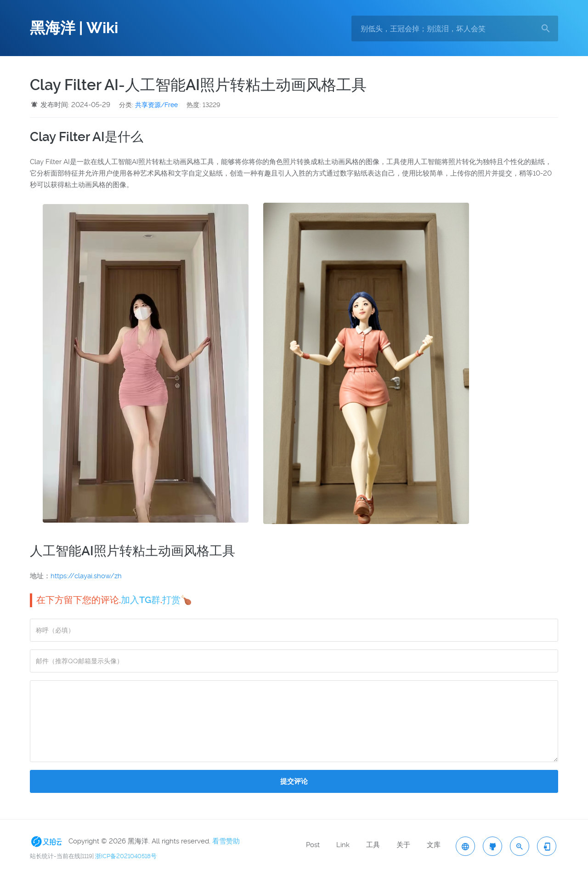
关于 (403, 845)
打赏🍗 (177, 600)
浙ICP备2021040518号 (126, 856)
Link (343, 845)
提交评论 (294, 781)
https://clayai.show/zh (86, 576)
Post (313, 845)
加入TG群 (141, 600)
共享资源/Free (156, 105)
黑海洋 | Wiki (74, 28)
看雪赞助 (226, 841)
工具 (373, 845)
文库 (434, 845)
